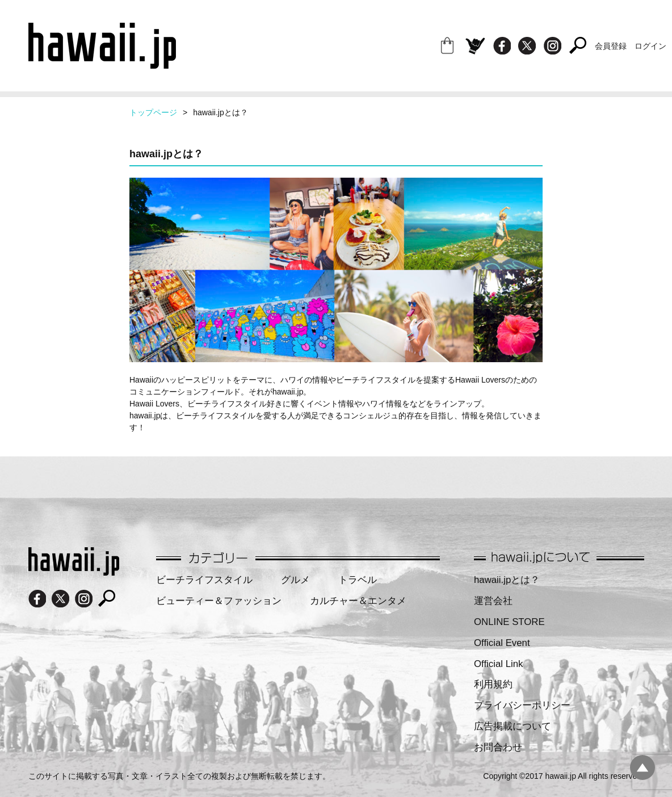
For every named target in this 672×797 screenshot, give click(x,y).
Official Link (498, 664)
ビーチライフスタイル (204, 580)
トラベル (358, 580)
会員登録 (611, 46)
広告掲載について (513, 726)
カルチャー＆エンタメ (358, 601)
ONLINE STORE (509, 622)
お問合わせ (498, 747)
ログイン (650, 46)
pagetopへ (642, 767)
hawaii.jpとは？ (507, 580)
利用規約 (493, 684)
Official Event (502, 643)
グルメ (295, 580)
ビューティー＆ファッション (219, 601)
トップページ (153, 112)
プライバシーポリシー (522, 705)
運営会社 (493, 601)
